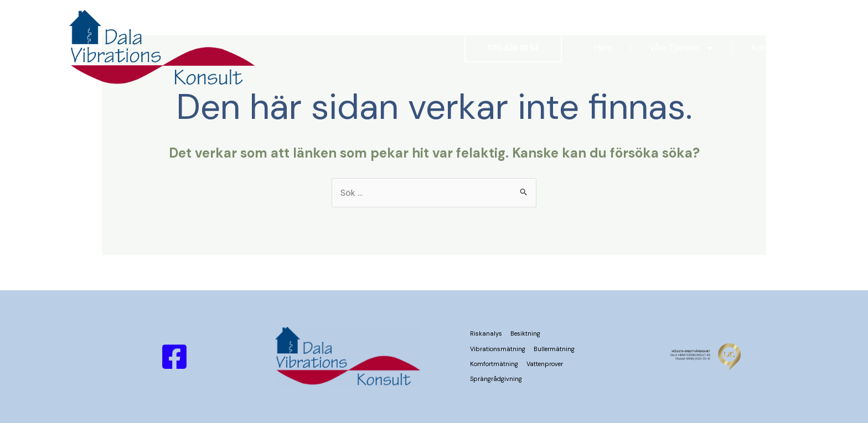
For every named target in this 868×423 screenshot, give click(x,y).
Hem (603, 48)
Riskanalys (486, 333)
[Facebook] (174, 357)
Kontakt (766, 48)
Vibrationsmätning (498, 349)
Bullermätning (554, 349)
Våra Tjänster (682, 48)
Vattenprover (545, 364)
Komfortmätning (494, 364)
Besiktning (525, 333)
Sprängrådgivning (496, 379)
